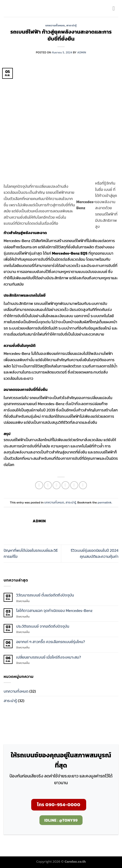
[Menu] (115, 8)
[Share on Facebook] (48, 485)
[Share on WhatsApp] (39, 485)
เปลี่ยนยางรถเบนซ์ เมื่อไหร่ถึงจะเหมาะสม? (49, 657)
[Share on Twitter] (57, 485)
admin (82, 52)
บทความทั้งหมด (55, 25)
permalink (105, 502)
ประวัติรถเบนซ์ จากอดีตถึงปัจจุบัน (43, 626)
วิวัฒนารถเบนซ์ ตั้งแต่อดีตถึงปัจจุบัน (45, 595)
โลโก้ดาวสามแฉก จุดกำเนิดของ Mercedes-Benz (54, 611)
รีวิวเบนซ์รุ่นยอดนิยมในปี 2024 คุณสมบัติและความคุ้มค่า (95, 553)
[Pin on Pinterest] (74, 485)
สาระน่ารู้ (72, 25)
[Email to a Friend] (65, 485)
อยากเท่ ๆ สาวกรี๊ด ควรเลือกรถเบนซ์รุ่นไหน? (51, 642)
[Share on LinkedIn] (83, 485)
